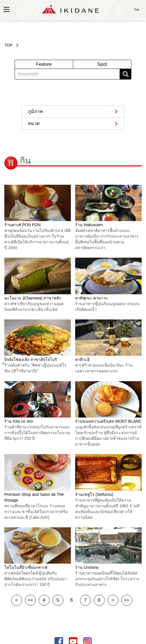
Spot (102, 64)
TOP (8, 45)
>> (127, 600)
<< (30, 600)
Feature (44, 64)
